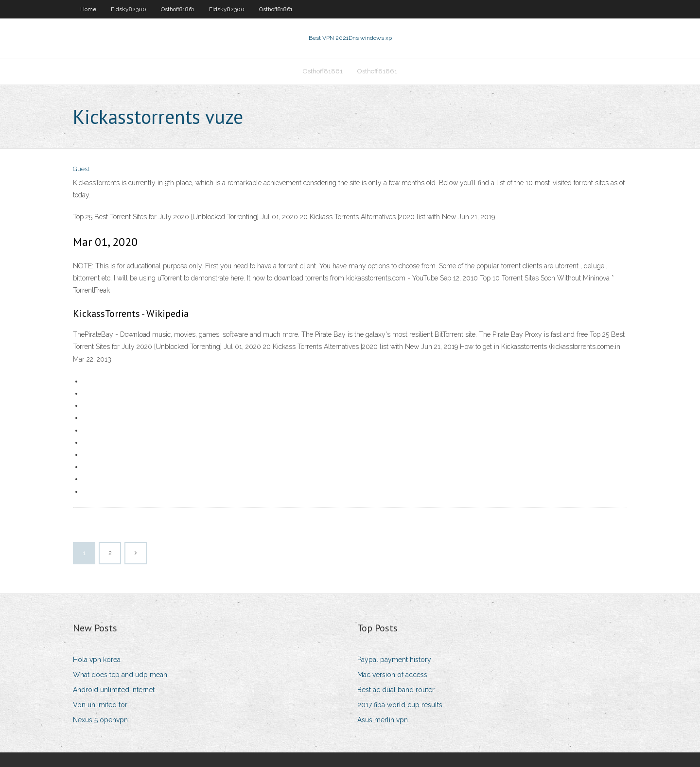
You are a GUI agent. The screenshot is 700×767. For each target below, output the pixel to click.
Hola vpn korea (97, 660)
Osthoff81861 (178, 9)
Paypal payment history (394, 660)
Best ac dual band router (396, 690)
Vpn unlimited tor (100, 705)
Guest (81, 169)
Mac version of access (392, 675)
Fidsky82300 (129, 9)
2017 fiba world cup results (400, 705)
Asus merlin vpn (383, 720)
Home (88, 9)
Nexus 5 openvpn (100, 720)
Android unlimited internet (114, 690)
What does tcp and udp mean (120, 675)
